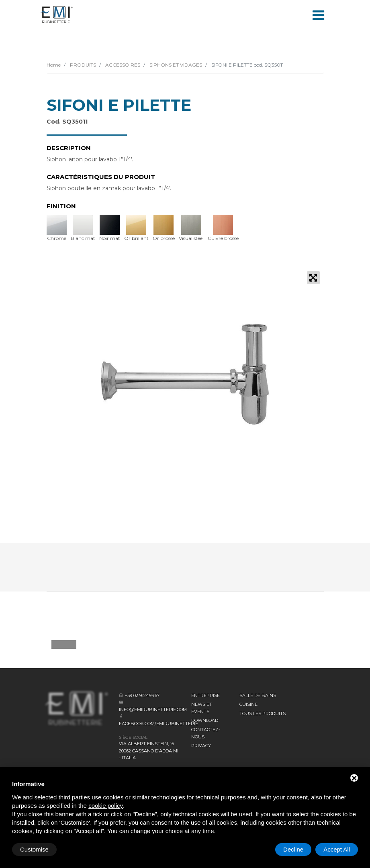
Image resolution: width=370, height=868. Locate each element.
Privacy (201, 746)
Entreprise (205, 695)
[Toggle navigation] (319, 14)
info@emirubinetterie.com (153, 709)
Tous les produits (263, 714)
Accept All (337, 849)
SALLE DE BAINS (258, 695)
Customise (34, 849)
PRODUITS (82, 65)
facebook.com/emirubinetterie (158, 724)
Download (205, 720)
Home (54, 65)
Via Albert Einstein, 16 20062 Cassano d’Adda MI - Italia (149, 751)
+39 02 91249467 (142, 695)
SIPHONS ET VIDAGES (175, 65)
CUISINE (248, 704)
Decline (293, 849)
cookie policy (106, 806)
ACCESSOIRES (122, 65)
